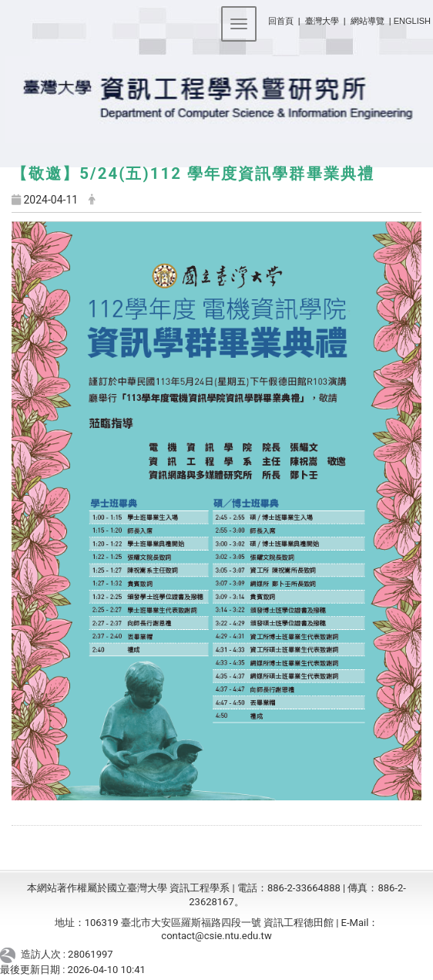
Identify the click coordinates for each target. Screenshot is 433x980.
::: (262, 18)
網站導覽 (368, 21)
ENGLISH (412, 21)
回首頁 (281, 21)
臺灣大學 (323, 21)
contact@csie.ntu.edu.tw (216, 936)
